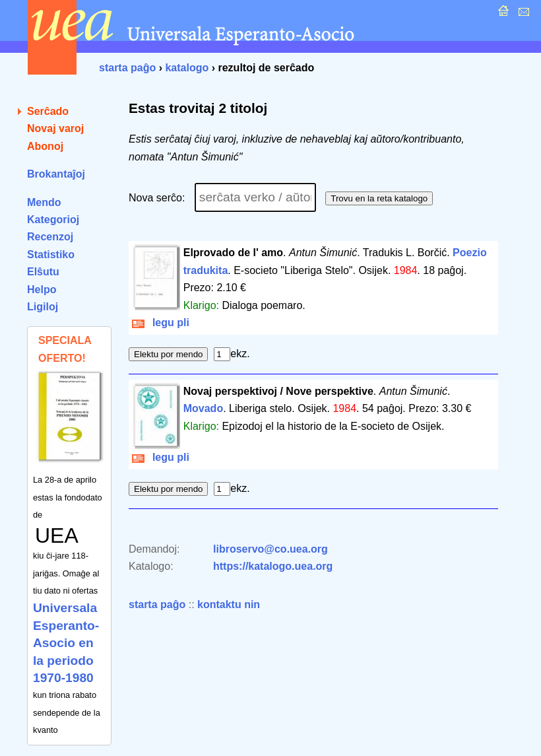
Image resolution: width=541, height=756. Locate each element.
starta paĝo (127, 68)
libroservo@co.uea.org (270, 549)
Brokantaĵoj (56, 174)
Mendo (44, 202)
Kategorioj (53, 220)
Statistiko (51, 255)
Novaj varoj (55, 128)
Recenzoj (50, 237)
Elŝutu (43, 272)
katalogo (187, 68)
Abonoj (45, 146)
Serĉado (48, 111)
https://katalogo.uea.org (273, 566)
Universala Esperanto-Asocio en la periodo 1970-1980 (66, 643)
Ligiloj (43, 307)
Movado (203, 408)
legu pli (161, 323)
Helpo (42, 290)
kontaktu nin (229, 604)
